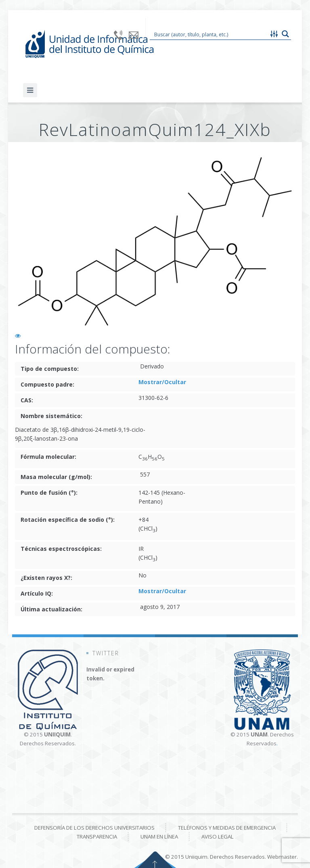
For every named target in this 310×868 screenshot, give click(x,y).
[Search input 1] (209, 34)
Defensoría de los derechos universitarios (94, 828)
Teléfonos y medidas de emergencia (227, 828)
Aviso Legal (218, 837)
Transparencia (97, 837)
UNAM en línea (159, 837)
